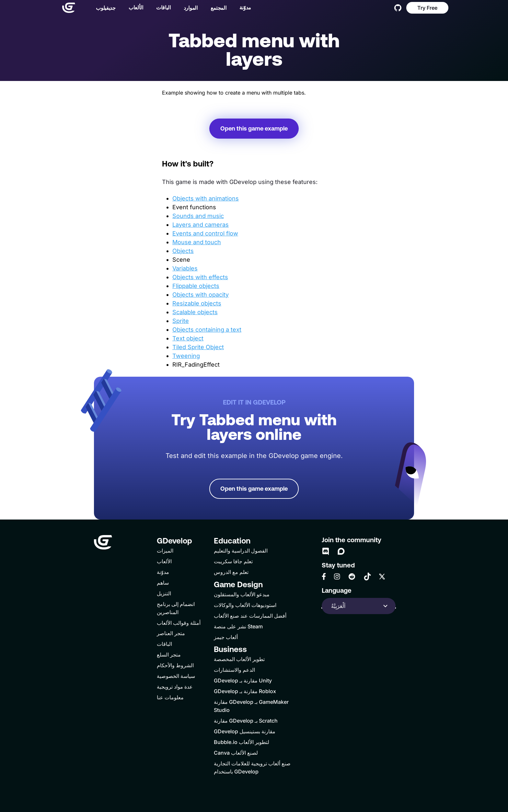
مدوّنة (242, 8)
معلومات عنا (170, 697)
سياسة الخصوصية (176, 676)
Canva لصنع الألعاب (236, 753)
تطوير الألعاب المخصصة (239, 659)
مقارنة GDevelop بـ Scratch (246, 721)
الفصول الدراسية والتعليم (241, 551)
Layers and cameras (201, 225)
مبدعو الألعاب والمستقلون (242, 594)
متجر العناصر (171, 633)
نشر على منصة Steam (238, 626)
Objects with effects (200, 277)
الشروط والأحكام (175, 665)
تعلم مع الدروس (231, 572)
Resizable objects (197, 303)
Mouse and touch (197, 242)
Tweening (186, 356)
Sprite (181, 321)
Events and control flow (205, 233)
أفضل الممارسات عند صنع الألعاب (250, 616)
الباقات (161, 8)
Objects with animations (206, 198)
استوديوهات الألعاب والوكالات (245, 605)
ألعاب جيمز (226, 637)
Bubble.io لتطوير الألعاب (242, 742)
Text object (188, 338)
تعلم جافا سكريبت (233, 561)
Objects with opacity (201, 295)
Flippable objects (196, 286)
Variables (185, 268)
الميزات (165, 551)
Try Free (427, 8)
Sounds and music (198, 216)
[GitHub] (398, 8)
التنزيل (164, 593)
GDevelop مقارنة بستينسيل (245, 731)
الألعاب (133, 8)
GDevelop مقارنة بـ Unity (243, 680)
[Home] (66, 8)
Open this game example (254, 128)
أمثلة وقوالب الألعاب (179, 623)
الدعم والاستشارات (234, 670)
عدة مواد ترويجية (175, 687)
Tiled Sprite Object (198, 347)
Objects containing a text (207, 330)
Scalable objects (195, 312)
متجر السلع (169, 655)
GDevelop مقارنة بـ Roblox (245, 691)
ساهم (163, 583)
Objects (183, 251)
